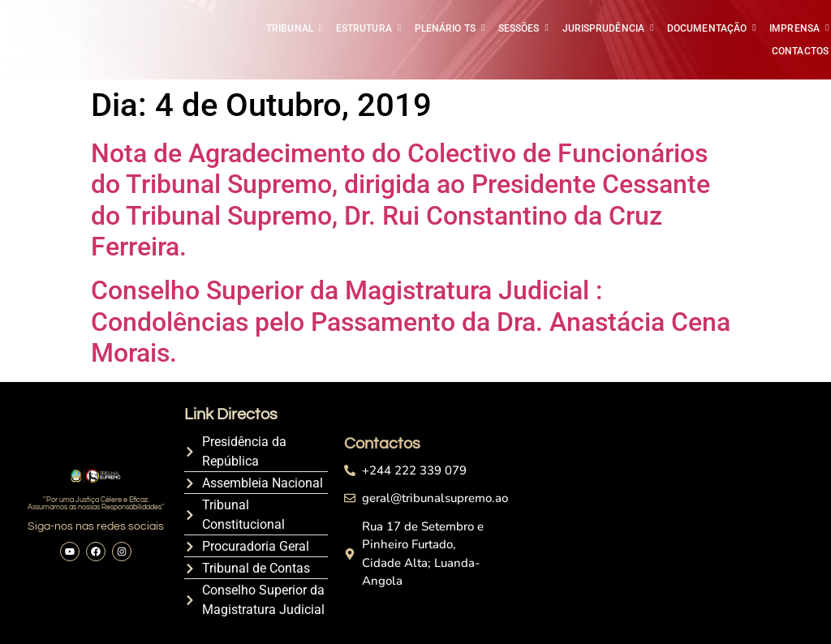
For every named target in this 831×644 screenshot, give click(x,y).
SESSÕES (520, 28)
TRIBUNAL (291, 28)
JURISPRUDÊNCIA (605, 28)
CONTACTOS (800, 51)
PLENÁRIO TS (446, 28)
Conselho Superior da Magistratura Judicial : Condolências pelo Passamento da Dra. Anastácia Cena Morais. (411, 322)
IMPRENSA (796, 28)
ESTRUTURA (365, 28)
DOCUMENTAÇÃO (708, 28)
